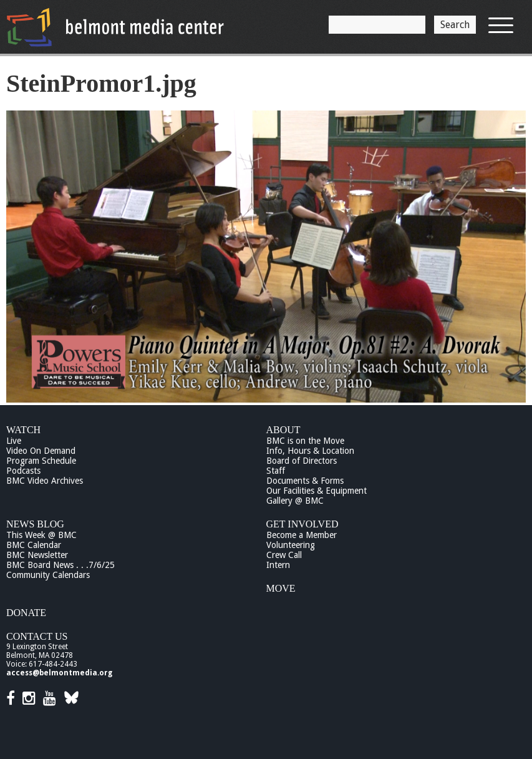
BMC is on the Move (305, 441)
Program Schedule (41, 461)
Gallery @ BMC (295, 501)
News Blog (35, 524)
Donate (26, 613)
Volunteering (291, 545)
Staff (276, 471)
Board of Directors (302, 461)
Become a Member (302, 535)
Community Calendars (48, 575)
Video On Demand (41, 451)
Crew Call (284, 555)
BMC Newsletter (37, 555)
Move (281, 588)
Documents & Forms (305, 481)
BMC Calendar (34, 545)
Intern (278, 565)
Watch (23, 430)
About (283, 430)
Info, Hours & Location (310, 451)
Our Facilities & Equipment (317, 491)
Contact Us (37, 636)
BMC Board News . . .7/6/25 (60, 565)
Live (14, 441)
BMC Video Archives (45, 481)
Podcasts (23, 471)
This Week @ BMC (41, 535)
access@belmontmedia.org (59, 673)
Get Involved (302, 524)
